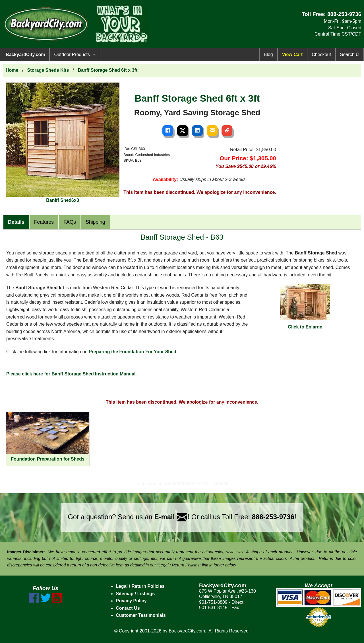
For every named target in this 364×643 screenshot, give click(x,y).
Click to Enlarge (305, 307)
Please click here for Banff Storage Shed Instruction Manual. (72, 374)
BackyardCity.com (25, 55)
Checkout (321, 55)
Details (16, 222)
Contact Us (128, 608)
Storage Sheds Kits (48, 70)
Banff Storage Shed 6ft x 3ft (107, 70)
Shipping (95, 222)
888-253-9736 (344, 14)
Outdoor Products (72, 55)
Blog (268, 55)
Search (350, 55)
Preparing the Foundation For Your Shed (133, 352)
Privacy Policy (131, 601)
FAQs (70, 222)
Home (12, 70)
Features (44, 222)
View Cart (292, 55)
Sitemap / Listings (135, 594)
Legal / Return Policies (140, 586)
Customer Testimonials (141, 615)
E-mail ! (172, 517)
